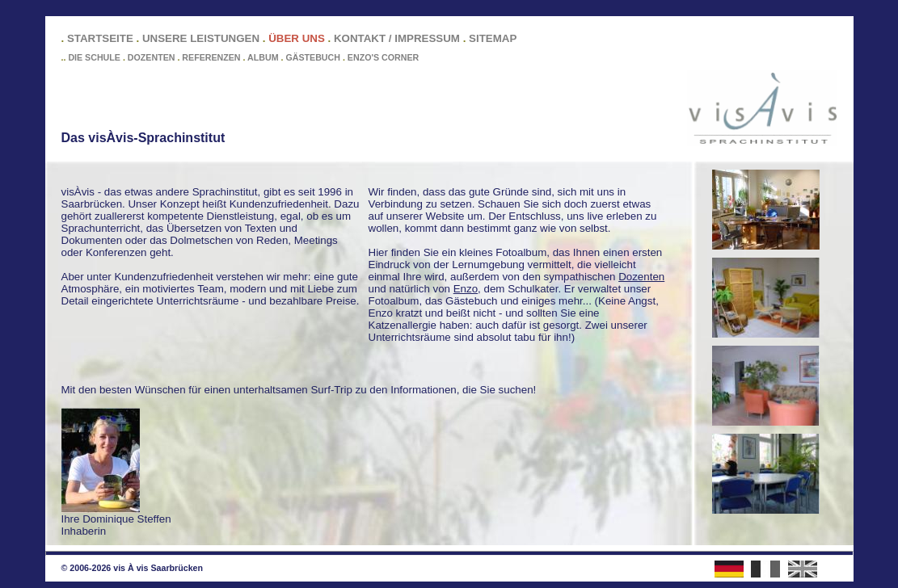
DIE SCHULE (94, 57)
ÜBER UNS (297, 38)
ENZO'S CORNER (383, 57)
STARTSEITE (100, 38)
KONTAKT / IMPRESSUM (397, 38)
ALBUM (263, 57)
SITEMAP (493, 38)
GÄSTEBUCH (313, 57)
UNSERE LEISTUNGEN (201, 38)
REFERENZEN (211, 57)
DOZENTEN (152, 57)
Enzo (466, 289)
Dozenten (641, 277)
